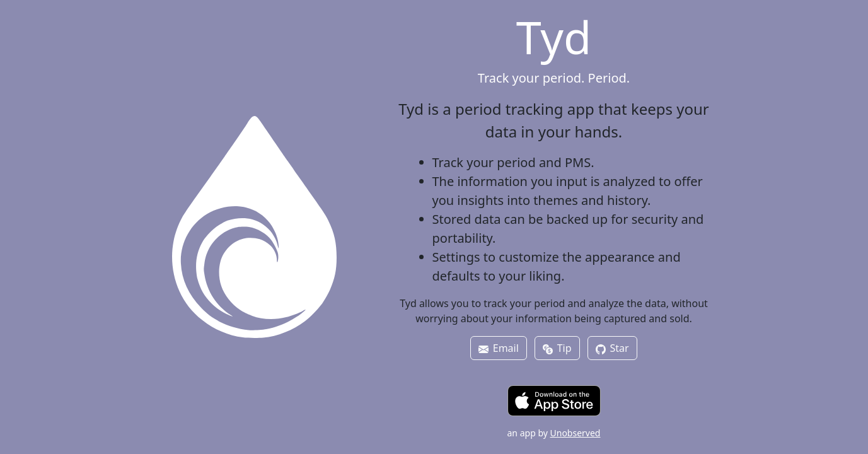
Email (498, 348)
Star (612, 348)
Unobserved (576, 433)
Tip (557, 348)
